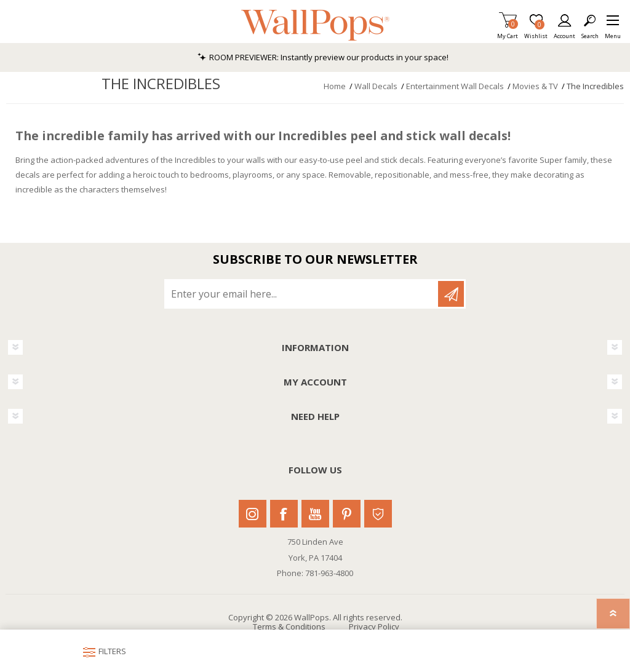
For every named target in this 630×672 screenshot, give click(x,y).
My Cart (508, 32)
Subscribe (451, 294)
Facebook (284, 514)
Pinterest (347, 514)
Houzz (378, 514)
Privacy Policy (374, 627)
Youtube (315, 514)
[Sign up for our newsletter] (302, 294)
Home (335, 86)
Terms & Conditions (289, 627)
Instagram (253, 514)
